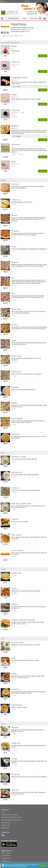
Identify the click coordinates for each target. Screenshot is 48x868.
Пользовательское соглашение (10, 815)
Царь (13, 278)
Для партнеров (6, 823)
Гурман (14, 340)
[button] (43, 866)
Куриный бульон (17, 705)
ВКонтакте (3, 835)
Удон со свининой (17, 550)
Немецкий (15, 727)
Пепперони (15, 231)
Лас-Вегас (15, 325)
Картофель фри (16, 573)
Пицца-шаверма (17, 418)
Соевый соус (15, 62)
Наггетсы (14, 588)
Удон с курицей (16, 535)
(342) (32, 12)
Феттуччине (15, 488)
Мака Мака (14, 80)
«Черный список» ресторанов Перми (11, 817)
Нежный (14, 759)
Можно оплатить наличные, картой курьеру (5, 33)
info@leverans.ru (6, 861)
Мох (12, 49)
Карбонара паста (17, 472)
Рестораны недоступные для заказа (11, 820)
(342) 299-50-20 (6, 856)
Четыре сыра (16, 200)
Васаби (14, 161)
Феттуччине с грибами (19, 457)
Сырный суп (15, 689)
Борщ (13, 658)
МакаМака (15, 126)
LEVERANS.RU (13, 12)
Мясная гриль (16, 309)
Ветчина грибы (16, 356)
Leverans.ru (5, 810)
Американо (15, 434)
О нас (3, 812)
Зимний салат (16, 743)
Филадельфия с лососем (19, 77)
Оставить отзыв (5, 825)
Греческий (15, 790)
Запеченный (16, 144)
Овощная (14, 403)
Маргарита (15, 387)
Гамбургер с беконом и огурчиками (23, 620)
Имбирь (14, 46)
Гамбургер (15, 604)
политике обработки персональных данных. (25, 865)
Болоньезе (15, 519)
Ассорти (14, 246)
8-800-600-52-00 (6, 858)
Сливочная (15, 184)
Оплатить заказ (5, 828)
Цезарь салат (16, 774)
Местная (14, 215)
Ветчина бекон (16, 371)
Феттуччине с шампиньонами (21, 503)
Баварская (15, 262)
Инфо (2, 33)
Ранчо (13, 293)
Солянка (14, 674)
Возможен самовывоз (8, 33)
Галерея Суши (15, 64)
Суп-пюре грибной (18, 642)
